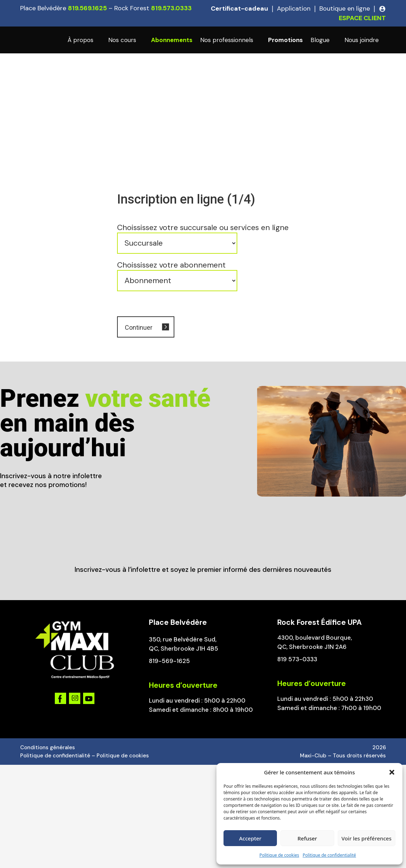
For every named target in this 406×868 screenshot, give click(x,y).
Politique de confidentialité (329, 855)
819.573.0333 (171, 8)
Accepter (250, 838)
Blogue (320, 40)
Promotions (285, 40)
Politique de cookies (279, 855)
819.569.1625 (87, 8)
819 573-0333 (297, 659)
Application (294, 8)
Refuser (307, 838)
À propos (80, 40)
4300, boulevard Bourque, (315, 638)
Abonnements (172, 40)
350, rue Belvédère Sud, (183, 639)
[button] (392, 772)
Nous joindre (362, 40)
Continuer (139, 327)
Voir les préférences (367, 838)
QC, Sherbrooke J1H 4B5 (184, 649)
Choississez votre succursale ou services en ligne (203, 228)
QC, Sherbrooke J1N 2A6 (312, 647)
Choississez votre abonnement (171, 265)
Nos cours (122, 40)
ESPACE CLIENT (362, 18)
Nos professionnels (227, 40)
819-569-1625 (169, 661)
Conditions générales (48, 747)
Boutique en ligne (345, 8)
